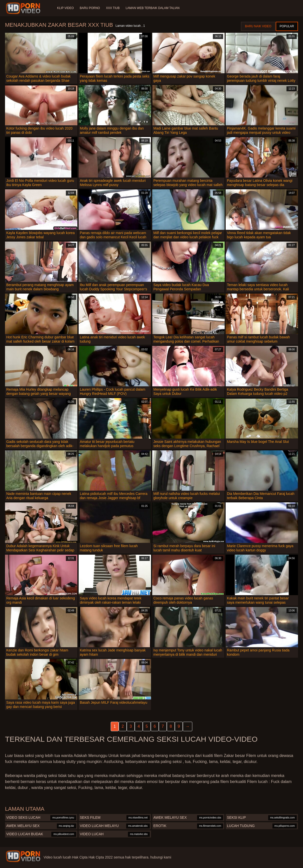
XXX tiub (113, 8)
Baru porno (90, 8)
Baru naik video (258, 26)
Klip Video (65, 8)
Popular (287, 26)
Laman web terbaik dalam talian (153, 8)
